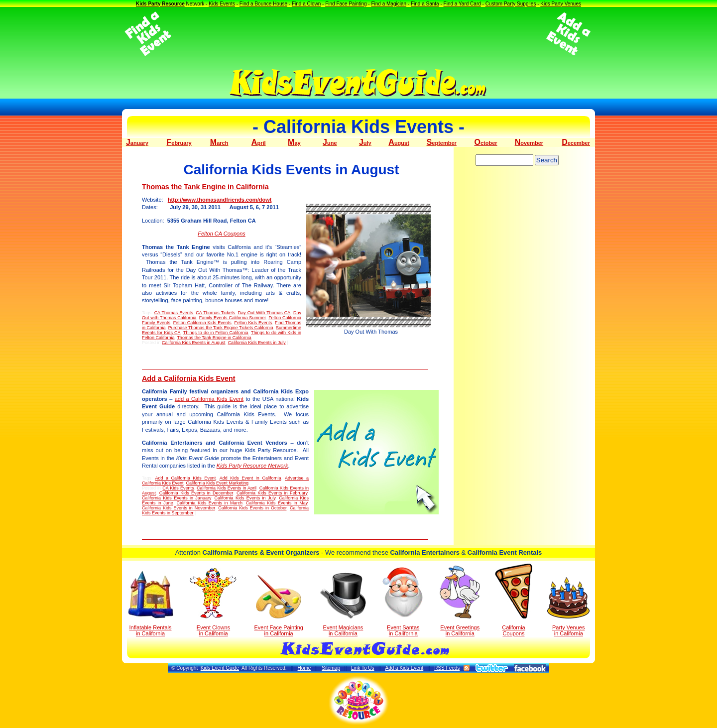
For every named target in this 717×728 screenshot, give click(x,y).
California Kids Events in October (252, 508)
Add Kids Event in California (250, 478)
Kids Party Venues (561, 4)
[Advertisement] (358, 34)
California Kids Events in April (227, 488)
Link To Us (363, 668)
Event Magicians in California (343, 605)
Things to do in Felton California (216, 333)
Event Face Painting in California (278, 606)
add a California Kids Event (209, 399)
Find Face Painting (346, 4)
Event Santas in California (403, 601)
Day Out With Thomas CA (264, 313)
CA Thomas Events (174, 313)
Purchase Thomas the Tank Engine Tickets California (221, 328)
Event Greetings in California (460, 601)
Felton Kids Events (253, 323)
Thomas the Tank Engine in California (205, 187)
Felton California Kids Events (202, 323)
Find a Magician (389, 4)
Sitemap (331, 668)
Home (304, 668)
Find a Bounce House (263, 4)
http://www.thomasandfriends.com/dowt (220, 200)
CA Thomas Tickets (215, 313)
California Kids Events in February (272, 493)
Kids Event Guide (220, 668)
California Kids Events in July (257, 343)
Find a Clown (306, 4)
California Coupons (514, 600)
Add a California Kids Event (188, 378)
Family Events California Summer (233, 318)
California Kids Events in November (179, 508)
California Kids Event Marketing (218, 483)
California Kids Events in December (196, 493)
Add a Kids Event (404, 668)
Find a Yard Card (462, 4)
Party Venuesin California (568, 607)
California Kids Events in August (194, 343)
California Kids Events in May (277, 503)
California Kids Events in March (210, 503)
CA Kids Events (178, 488)
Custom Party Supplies (511, 4)
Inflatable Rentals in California (151, 604)
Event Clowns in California (213, 602)
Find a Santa (425, 4)
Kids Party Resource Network (252, 466)
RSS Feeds (447, 668)
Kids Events (222, 4)
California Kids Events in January (177, 498)
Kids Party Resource (160, 4)
